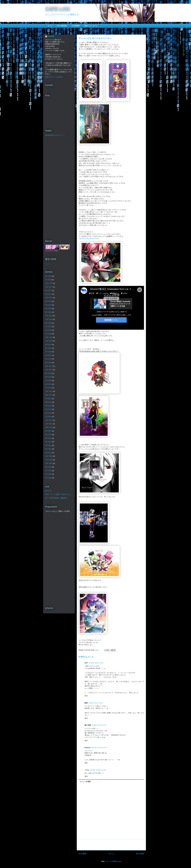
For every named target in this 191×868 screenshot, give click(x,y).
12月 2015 (49, 316)
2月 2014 (48, 362)
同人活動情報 (62, 26)
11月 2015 (49, 319)
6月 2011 (48, 438)
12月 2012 (49, 391)
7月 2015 (48, 326)
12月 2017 (49, 283)
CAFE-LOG (57, 9)
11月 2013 (49, 370)
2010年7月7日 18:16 (96, 703)
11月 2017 (49, 287)
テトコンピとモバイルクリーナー (95, 38)
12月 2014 (49, 337)
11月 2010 (49, 460)
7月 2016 (48, 305)
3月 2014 (48, 359)
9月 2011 (48, 431)
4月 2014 (48, 355)
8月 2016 (48, 301)
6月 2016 (48, 308)
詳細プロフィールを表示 (54, 77)
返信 (86, 696)
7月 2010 (48, 471)
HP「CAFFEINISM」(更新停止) (56, 498)
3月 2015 (48, 330)
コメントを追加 (85, 782)
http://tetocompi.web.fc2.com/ (89, 238)
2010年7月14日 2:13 (99, 725)
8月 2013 (48, 377)
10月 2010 (49, 463)
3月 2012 (48, 413)
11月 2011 (49, 424)
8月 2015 (48, 323)
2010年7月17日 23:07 (99, 748)
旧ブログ (48, 491)
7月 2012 (48, 406)
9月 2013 (48, 373)
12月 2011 (49, 420)
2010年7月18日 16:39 (98, 770)
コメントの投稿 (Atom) (113, 861)
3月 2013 (48, 388)
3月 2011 (48, 445)
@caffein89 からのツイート (55, 135)
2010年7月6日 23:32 (96, 663)
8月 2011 (48, 435)
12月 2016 (49, 298)
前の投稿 (140, 854)
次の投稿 (83, 854)
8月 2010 (48, 467)
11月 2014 (49, 341)
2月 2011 (48, 449)
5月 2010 (48, 478)
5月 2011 (48, 442)
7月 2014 (48, 352)
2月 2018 (48, 280)
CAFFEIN (51, 36)
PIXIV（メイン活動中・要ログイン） (58, 494)
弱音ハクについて (91, 26)
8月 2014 (48, 348)
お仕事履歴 (76, 26)
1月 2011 (48, 453)
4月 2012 (48, 409)
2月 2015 (48, 334)
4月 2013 (48, 384)
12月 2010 (49, 456)
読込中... (48, 264)
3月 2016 (48, 312)
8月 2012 (48, 402)
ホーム (50, 26)
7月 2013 (48, 381)
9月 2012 (48, 399)
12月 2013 (49, 366)
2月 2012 (48, 417)
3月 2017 (48, 294)
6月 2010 (48, 474)
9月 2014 (48, 344)
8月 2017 (48, 290)
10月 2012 (49, 395)
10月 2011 (49, 427)
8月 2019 (48, 276)
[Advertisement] (111, 845)
